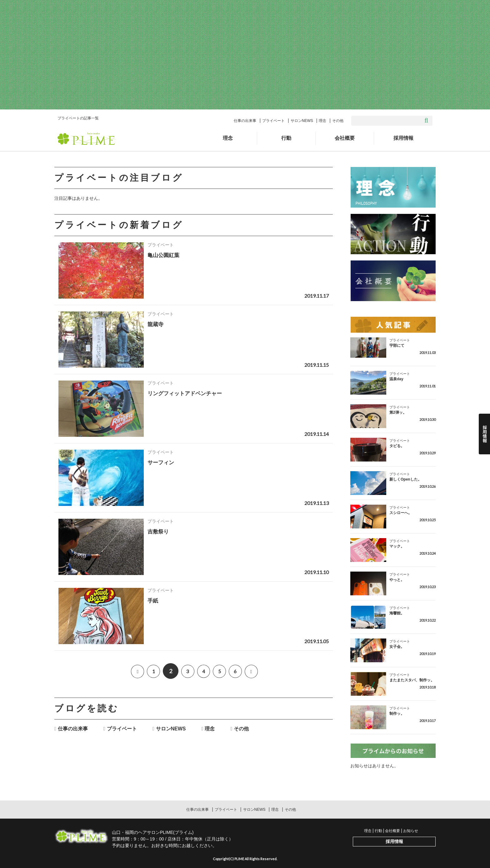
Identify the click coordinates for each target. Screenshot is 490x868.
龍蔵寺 (156, 324)
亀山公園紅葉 (164, 255)
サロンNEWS (302, 121)
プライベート (273, 121)
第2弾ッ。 (398, 412)
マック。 (397, 546)
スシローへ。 (401, 513)
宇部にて (397, 346)
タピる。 (397, 446)
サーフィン (162, 462)
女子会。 (397, 647)
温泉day (396, 379)
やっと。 (397, 580)
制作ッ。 (397, 714)
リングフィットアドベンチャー (187, 393)
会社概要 (345, 138)
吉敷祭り (159, 532)
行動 (286, 138)
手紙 (153, 601)
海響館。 (397, 613)
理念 (322, 121)
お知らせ (411, 831)
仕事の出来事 (245, 121)
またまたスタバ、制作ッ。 (412, 680)
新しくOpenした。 (405, 479)
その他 (338, 121)
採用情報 (403, 138)
